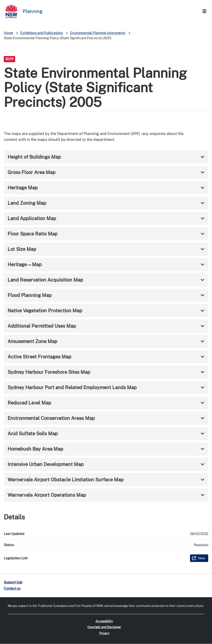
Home (8, 33)
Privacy (104, 633)
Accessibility (104, 621)
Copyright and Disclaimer (104, 627)
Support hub (13, 582)
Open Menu (206, 11)
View (201, 558)
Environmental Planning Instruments (98, 33)
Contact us (12, 588)
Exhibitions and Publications (42, 33)
